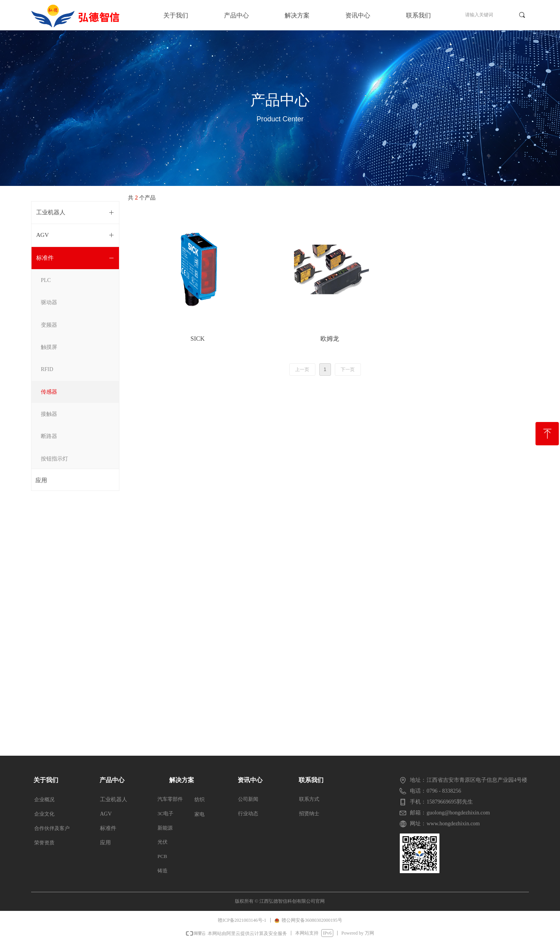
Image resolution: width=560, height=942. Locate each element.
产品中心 (236, 15)
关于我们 (176, 15)
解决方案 (297, 15)
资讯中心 (358, 15)
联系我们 (418, 15)
